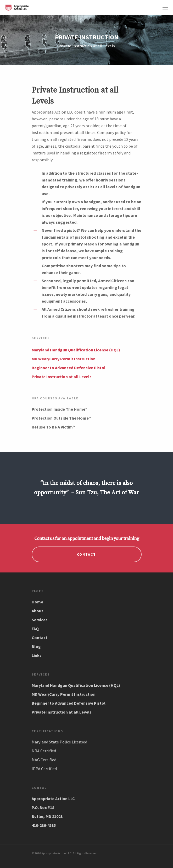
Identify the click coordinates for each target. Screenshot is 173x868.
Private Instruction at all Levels (62, 377)
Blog (36, 646)
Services (40, 620)
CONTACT (86, 554)
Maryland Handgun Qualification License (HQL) (76, 350)
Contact (40, 637)
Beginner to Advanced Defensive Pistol (69, 368)
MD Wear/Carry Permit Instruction (64, 359)
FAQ (35, 629)
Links (37, 655)
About (37, 611)
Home (37, 602)
